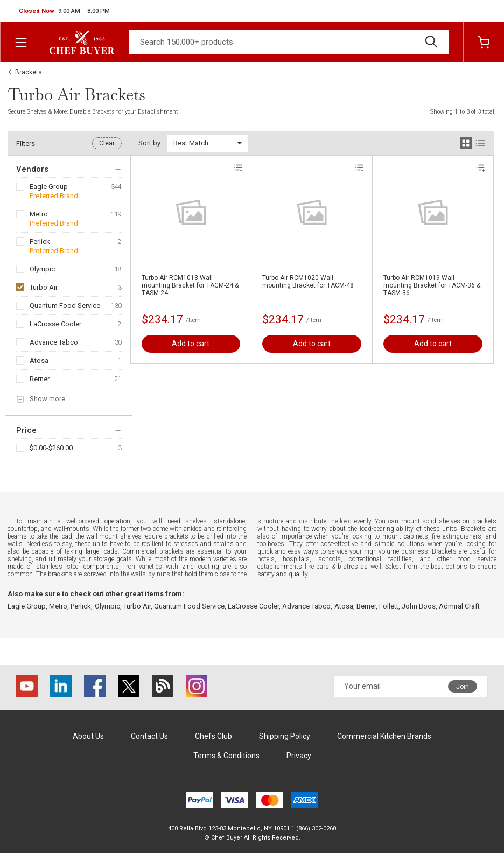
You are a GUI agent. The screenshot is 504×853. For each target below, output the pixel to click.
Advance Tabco (54, 342)
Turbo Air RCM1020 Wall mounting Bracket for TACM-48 (308, 282)
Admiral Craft (459, 606)
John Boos (419, 606)
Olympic (42, 269)
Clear (107, 143)
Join (463, 687)
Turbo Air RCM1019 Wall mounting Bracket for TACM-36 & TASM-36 (432, 285)
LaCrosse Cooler (55, 324)
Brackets (29, 72)
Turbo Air (44, 287)
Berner (40, 379)
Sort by (149, 143)
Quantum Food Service (65, 306)
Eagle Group (49, 187)
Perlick (40, 242)
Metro (39, 214)
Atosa (39, 361)
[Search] (289, 42)
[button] (64, 11)
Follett (389, 606)
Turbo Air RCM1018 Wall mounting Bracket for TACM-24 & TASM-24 (190, 285)
